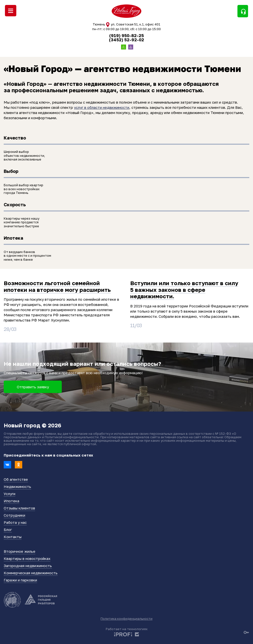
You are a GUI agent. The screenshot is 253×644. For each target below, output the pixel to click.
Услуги (10, 494)
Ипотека (11, 501)
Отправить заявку (33, 387)
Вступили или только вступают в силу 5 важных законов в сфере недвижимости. (184, 290)
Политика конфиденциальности (126, 619)
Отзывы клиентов (19, 508)
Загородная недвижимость (28, 566)
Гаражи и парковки (20, 580)
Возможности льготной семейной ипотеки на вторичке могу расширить (57, 286)
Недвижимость (17, 486)
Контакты (13, 537)
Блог (8, 529)
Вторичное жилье (20, 551)
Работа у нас (15, 522)
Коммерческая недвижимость (31, 573)
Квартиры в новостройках (27, 558)
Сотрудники (14, 515)
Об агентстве (16, 479)
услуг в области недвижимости (102, 107)
